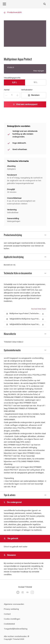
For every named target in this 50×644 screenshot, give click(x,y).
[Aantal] (12, 95)
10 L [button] (35, 83)
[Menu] (4, 4)
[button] (43, 310)
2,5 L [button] (14, 83)
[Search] (45, 4)
